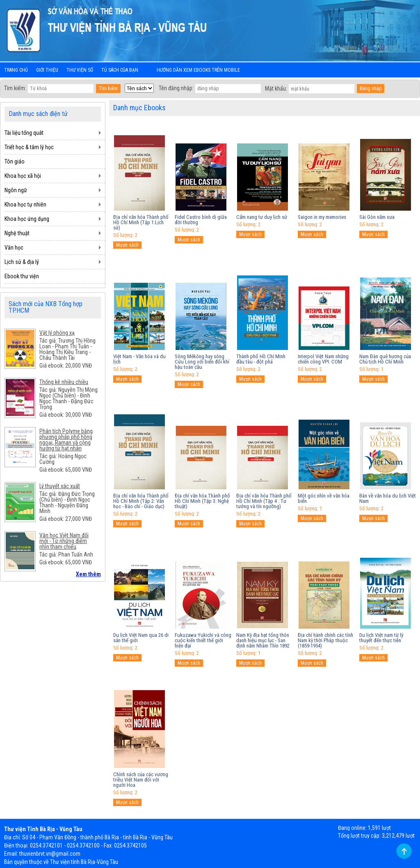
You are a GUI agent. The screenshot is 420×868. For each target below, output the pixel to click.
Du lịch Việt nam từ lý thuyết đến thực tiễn (381, 638)
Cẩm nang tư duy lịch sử (262, 217)
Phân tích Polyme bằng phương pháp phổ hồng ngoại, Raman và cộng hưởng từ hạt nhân (66, 440)
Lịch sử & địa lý (22, 262)
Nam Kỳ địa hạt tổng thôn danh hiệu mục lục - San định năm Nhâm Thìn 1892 (263, 640)
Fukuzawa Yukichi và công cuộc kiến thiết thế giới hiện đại (203, 640)
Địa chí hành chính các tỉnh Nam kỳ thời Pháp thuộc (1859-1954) (325, 640)
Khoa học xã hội (23, 176)
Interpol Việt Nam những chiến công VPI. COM (323, 359)
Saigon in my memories (322, 217)
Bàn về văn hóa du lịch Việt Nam (388, 498)
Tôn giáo (15, 161)
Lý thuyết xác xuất (60, 486)
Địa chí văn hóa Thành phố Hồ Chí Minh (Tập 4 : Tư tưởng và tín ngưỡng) (264, 501)
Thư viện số (80, 70)
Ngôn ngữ (16, 190)
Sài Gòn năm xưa (377, 217)
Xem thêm (88, 574)
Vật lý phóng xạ (57, 333)
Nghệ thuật (17, 233)
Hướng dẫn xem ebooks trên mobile (198, 70)
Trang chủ (16, 70)
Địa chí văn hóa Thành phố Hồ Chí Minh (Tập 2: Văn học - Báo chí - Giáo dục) (141, 501)
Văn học (14, 248)
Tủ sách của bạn (120, 70)
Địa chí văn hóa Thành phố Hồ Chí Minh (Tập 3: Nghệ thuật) (202, 501)
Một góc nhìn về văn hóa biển (324, 498)
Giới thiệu (47, 70)
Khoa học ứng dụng (27, 219)
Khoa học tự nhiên (25, 205)
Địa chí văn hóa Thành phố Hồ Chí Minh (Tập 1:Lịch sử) (141, 222)
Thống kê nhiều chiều (64, 382)
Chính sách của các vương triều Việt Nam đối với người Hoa (141, 780)
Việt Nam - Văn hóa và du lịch (139, 359)
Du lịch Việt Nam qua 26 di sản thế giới (141, 638)
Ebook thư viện (22, 276)
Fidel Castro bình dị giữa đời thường (201, 220)
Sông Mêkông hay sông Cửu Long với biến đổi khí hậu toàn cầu (202, 362)
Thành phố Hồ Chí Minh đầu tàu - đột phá (261, 359)
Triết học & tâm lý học (29, 147)
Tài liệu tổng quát (24, 133)
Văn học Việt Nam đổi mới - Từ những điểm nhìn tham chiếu (64, 541)
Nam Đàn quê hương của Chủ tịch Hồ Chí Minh (385, 359)
